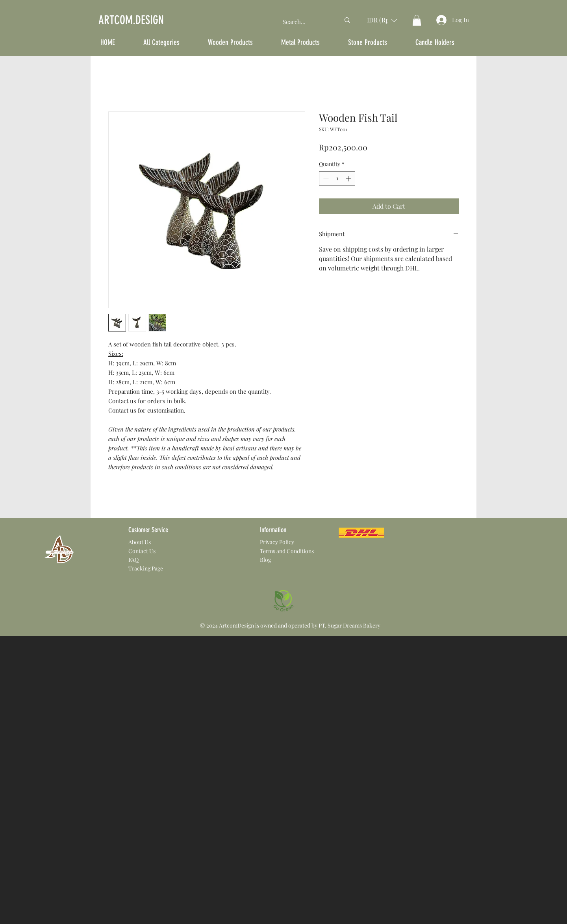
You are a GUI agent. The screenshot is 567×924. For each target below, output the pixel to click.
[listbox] (382, 20)
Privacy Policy (277, 542)
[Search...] (305, 22)
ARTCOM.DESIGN (131, 20)
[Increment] (349, 179)
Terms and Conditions (287, 551)
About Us (140, 542)
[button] (382, 20)
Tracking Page (146, 568)
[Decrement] (325, 179)
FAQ (133, 560)
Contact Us (142, 551)
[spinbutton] (337, 179)
